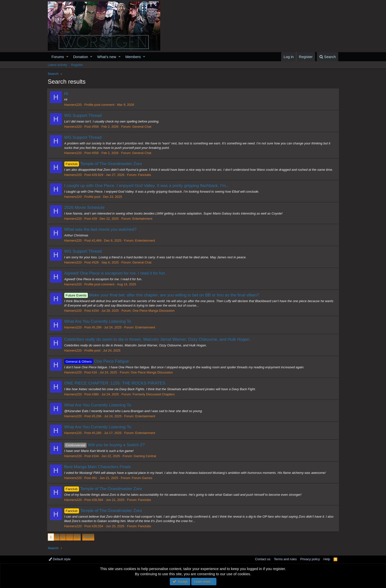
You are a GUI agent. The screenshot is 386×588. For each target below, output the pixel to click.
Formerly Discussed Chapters (154, 394)
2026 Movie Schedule (85, 208)
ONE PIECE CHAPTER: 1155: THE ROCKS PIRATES (115, 383)
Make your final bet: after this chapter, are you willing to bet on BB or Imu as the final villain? (162, 295)
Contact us (263, 559)
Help (327, 559)
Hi (67, 94)
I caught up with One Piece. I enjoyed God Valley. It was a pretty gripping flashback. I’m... (147, 186)
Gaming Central (145, 456)
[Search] (328, 57)
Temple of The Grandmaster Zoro (104, 164)
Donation (80, 57)
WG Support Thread (83, 116)
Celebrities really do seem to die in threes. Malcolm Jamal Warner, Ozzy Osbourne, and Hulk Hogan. (158, 339)
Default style (60, 559)
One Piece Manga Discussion (154, 311)
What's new (107, 57)
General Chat (142, 127)
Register (77, 65)
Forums (58, 57)
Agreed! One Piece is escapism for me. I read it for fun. (116, 273)
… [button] (70, 537)
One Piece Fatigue (97, 361)
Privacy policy (310, 559)
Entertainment (143, 219)
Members (133, 57)
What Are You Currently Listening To (98, 321)
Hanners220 (73, 105)
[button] (67, 57)
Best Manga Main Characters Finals (98, 467)
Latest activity (57, 65)
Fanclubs (145, 175)
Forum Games (143, 478)
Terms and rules (285, 559)
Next (88, 537)
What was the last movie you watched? (101, 229)
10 (77, 537)
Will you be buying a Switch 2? (105, 445)
